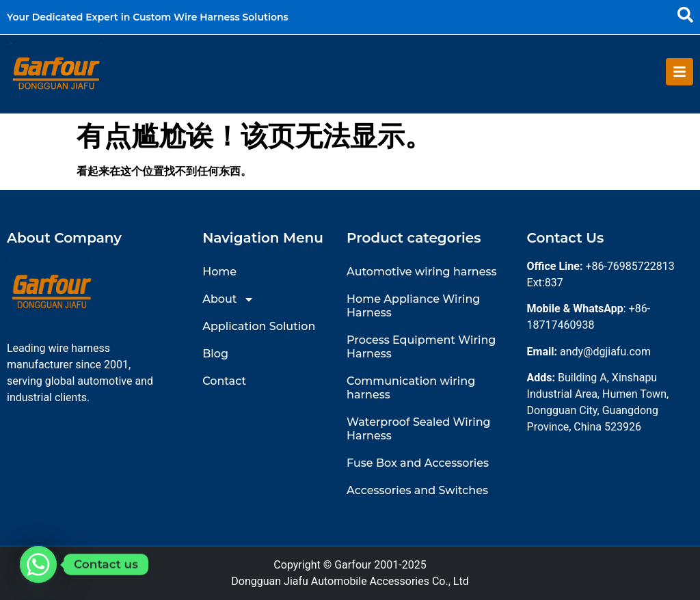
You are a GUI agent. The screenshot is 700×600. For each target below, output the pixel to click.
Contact (224, 381)
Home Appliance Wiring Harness (413, 306)
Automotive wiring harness (421, 272)
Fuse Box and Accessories (418, 463)
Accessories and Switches (417, 490)
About (228, 299)
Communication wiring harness (411, 388)
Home (219, 272)
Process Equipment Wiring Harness (421, 347)
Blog (215, 354)
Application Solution (259, 326)
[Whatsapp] (38, 564)
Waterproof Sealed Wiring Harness (418, 429)
